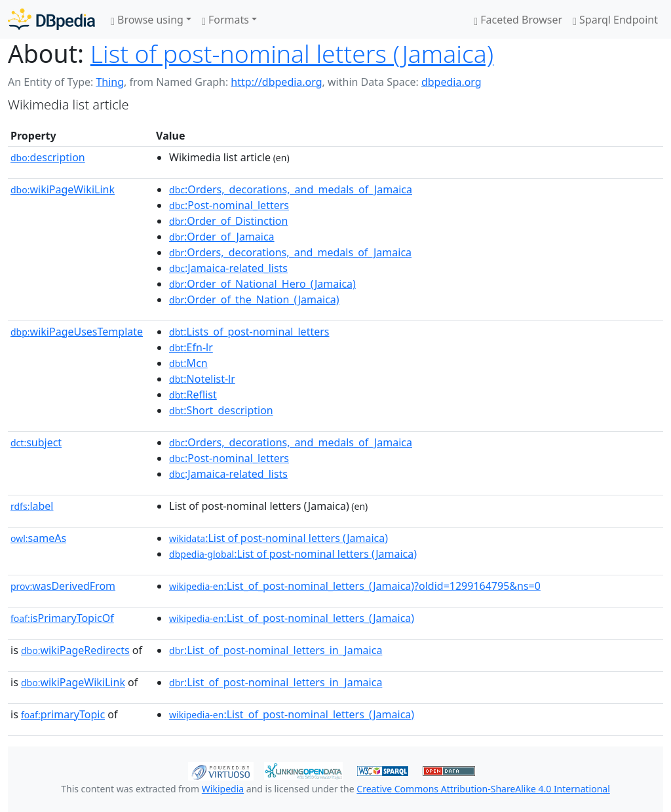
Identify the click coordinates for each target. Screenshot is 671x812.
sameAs (38, 538)
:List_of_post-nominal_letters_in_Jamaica (276, 650)
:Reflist (193, 395)
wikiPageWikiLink (63, 189)
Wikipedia (223, 789)
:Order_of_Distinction (228, 221)
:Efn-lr (191, 347)
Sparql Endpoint (615, 20)
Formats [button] (225, 20)
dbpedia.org (451, 82)
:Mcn (188, 363)
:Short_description (221, 410)
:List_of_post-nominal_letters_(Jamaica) (292, 618)
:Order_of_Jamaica (222, 237)
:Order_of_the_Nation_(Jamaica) (254, 300)
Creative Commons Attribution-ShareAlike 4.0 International (483, 789)
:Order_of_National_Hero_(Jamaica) (262, 284)
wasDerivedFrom (63, 586)
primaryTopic (63, 714)
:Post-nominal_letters (229, 205)
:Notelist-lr (202, 379)
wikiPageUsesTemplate (77, 332)
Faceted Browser (518, 20)
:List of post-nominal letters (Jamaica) (278, 538)
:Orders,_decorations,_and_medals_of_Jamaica (291, 189)
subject (36, 442)
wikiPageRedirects (75, 650)
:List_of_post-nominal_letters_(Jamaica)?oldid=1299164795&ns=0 (355, 586)
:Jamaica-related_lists (228, 268)
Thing (110, 82)
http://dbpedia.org (276, 82)
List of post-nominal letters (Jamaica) (292, 53)
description (48, 157)
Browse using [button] (147, 20)
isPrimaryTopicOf (62, 618)
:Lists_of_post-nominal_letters (249, 332)
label (32, 506)
